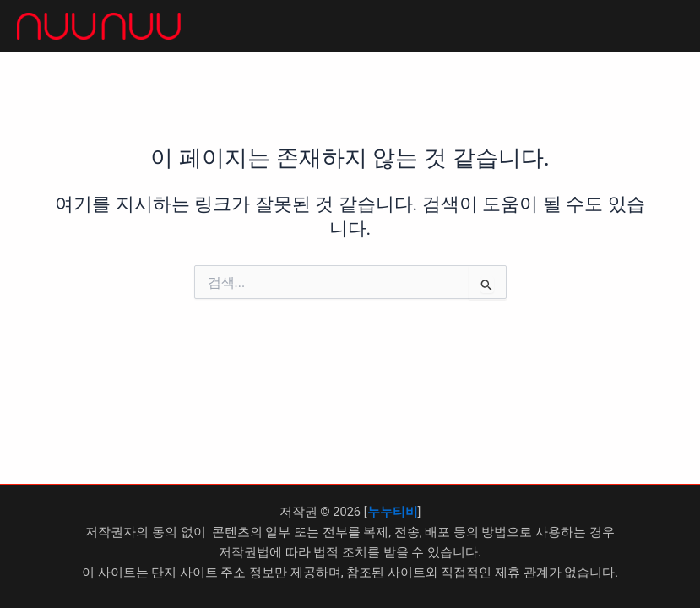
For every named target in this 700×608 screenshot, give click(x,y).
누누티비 (393, 512)
